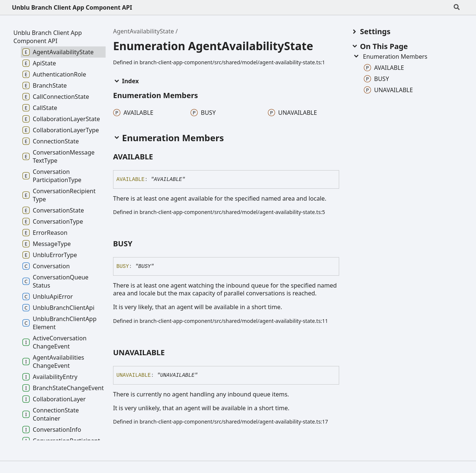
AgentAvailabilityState (144, 31)
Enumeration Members (390, 56)
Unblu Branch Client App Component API (72, 7)
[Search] (457, 7)
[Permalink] (160, 157)
